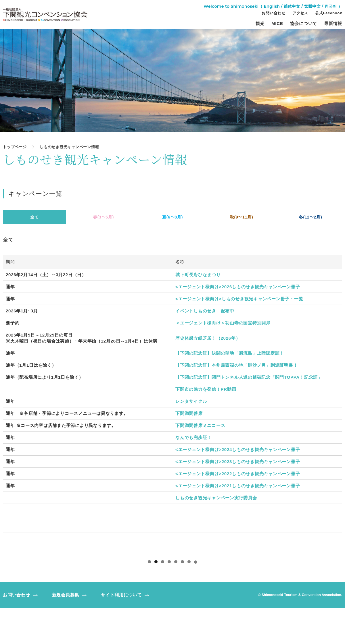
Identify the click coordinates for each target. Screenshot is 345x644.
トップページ (15, 147)
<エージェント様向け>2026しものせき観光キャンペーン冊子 (238, 287)
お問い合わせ (274, 13)
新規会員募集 (66, 631)
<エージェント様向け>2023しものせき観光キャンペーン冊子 (238, 462)
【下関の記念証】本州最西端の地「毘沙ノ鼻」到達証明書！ (236, 365)
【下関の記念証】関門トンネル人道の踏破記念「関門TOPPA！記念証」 (249, 377)
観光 (260, 24)
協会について (304, 24)
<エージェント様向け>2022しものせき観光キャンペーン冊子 (238, 474)
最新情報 (333, 24)
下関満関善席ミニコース (200, 425)
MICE (277, 24)
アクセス (300, 13)
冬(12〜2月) (311, 217)
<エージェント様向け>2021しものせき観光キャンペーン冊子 (238, 486)
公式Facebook (329, 13)
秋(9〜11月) (242, 217)
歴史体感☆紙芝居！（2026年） (208, 338)
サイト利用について (121, 631)
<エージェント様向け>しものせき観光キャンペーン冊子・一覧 (239, 299)
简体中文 (292, 6)
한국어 (331, 6)
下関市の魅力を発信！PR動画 (206, 389)
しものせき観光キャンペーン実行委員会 (216, 498)
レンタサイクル (191, 401)
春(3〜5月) (103, 217)
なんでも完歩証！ (193, 437)
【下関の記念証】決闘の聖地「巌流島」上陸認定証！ (230, 353)
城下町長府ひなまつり (198, 275)
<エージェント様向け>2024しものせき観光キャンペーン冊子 (238, 449)
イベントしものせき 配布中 (205, 311)
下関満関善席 (189, 413)
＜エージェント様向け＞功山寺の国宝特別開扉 (223, 323)
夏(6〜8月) (172, 217)
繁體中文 (312, 6)
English (272, 6)
